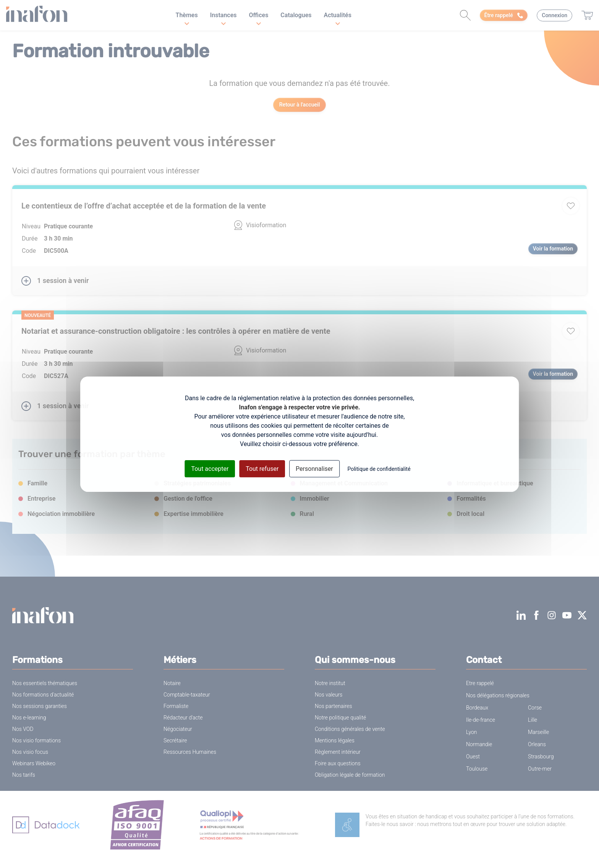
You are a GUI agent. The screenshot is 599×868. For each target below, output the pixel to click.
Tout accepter (210, 468)
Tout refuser (262, 468)
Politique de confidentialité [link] (379, 469)
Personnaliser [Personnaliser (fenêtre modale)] (314, 468)
